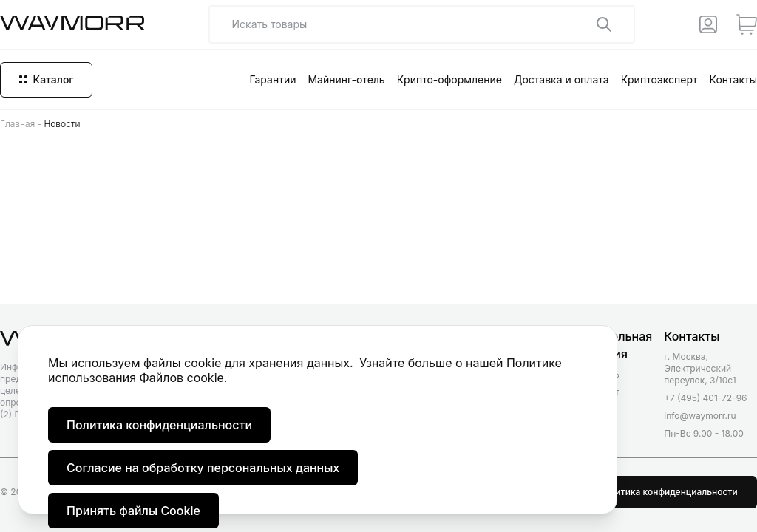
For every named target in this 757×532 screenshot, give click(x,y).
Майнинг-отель (346, 79)
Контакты (733, 79)
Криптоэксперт (659, 79)
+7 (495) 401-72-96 (705, 398)
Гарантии (272, 79)
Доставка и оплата (561, 79)
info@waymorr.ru (700, 416)
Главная (17, 124)
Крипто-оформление (449, 79)
